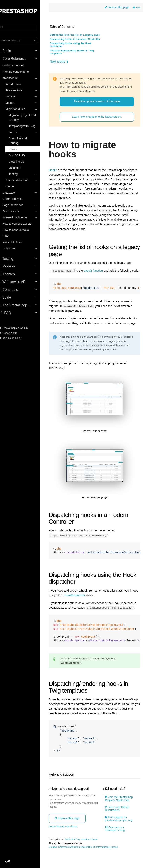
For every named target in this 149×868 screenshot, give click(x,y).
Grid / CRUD (21, 155)
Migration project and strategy (27, 117)
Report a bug (12, 333)
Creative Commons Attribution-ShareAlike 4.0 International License (88, 863)
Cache (14, 186)
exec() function (98, 271)
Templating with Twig (26, 126)
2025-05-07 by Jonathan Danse (86, 856)
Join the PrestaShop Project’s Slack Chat (121, 815)
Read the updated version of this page (99, 102)
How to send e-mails (20, 230)
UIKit (10, 236)
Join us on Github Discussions (119, 825)
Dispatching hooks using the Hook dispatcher (76, 45)
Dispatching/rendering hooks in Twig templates (77, 52)
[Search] (22, 27)
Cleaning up (21, 162)
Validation (19, 168)
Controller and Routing (22, 141)
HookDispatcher (87, 602)
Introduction (17, 84)
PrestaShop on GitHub (18, 328)
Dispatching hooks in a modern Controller (80, 39)
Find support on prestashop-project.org (120, 835)
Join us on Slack (14, 338)
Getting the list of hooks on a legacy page (80, 35)
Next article (64, 62)
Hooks (17, 149)
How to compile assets (21, 224)
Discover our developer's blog (117, 845)
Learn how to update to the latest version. (99, 117)
